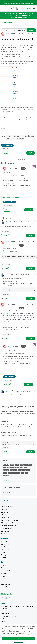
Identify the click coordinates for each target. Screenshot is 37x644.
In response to (13, 176)
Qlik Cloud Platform (7, 507)
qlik (26, 467)
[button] (35, 33)
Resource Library (6, 541)
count (5, 473)
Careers (3, 579)
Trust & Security (6, 571)
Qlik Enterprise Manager (8, 526)
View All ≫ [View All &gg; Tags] (6, 480)
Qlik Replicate (5, 518)
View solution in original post (12, 197)
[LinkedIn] (6, 598)
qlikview (27, 470)
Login (26, 2)
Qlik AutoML (5, 512)
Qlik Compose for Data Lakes (10, 520)
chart (5, 467)
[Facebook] (10, 598)
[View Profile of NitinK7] (10, 222)
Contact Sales (5, 587)
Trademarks (4, 619)
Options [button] (34, 22)
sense (12, 465)
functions (21, 470)
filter (9, 467)
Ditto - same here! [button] (7, 145)
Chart (8, 136)
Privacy (3, 576)
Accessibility (5, 573)
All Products (5, 504)
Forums (9, 492)
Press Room (5, 568)
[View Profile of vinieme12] (10, 275)
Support (3, 558)
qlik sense (6, 465)
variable (17, 473)
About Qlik (4, 565)
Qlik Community (6, 594)
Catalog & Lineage (7, 528)
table (22, 467)
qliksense (6, 470)
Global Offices (5, 584)
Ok (18, 638)
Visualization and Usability (10, 22)
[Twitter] (2, 598)
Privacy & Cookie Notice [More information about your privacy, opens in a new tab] (23, 635)
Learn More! (22, 17)
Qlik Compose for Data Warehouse (12, 523)
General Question (28, 136)
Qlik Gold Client (6, 531)
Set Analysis (20, 139)
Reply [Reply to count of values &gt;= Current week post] (31, 153)
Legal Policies (5, 613)
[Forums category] (4, 492)
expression (16, 136)
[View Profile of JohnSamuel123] (12, 34)
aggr (22, 473)
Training (3, 555)
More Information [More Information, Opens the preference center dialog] (18, 642)
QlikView (4, 515)
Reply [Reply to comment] (29, 210)
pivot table (13, 470)
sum (27, 473)
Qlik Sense (4, 509)
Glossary (4, 552)
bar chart (11, 473)
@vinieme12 (6, 314)
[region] (18, 634)
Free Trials (4, 547)
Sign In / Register (31, 9)
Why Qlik (4, 534)
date (17, 465)
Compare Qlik (5, 550)
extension (6, 476)
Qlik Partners (5, 544)
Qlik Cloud (10, 139)
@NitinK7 (5, 251)
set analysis (15, 467)
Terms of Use (5, 622)
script (22, 465)
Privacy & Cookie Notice (8, 616)
